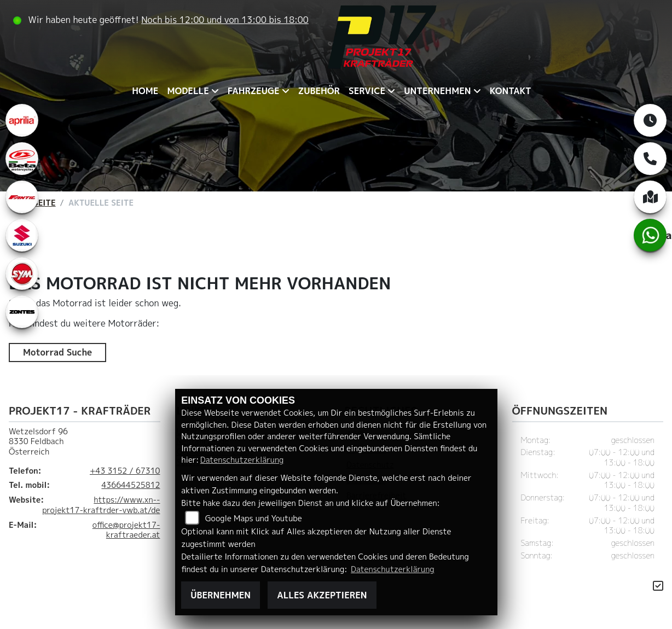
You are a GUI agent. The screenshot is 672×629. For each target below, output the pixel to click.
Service (367, 91)
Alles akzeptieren (322, 595)
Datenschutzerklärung (242, 460)
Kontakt (511, 91)
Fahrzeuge (254, 91)
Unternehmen (437, 91)
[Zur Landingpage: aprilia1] (22, 120)
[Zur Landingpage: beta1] (22, 159)
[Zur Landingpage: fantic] (22, 197)
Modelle (188, 91)
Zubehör (319, 91)
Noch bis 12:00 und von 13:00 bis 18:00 (225, 20)
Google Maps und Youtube (254, 519)
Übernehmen (221, 595)
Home (145, 91)
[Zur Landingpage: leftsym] (22, 273)
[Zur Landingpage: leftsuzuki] (22, 235)
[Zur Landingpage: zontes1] (22, 312)
